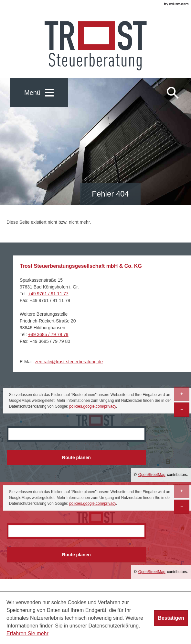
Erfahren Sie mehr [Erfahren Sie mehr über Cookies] (27, 633)
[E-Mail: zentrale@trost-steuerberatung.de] (69, 362)
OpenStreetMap (152, 475)
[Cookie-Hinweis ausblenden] (171, 618)
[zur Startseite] (96, 46)
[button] (39, 93)
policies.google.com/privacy (93, 406)
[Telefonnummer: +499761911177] (48, 294)
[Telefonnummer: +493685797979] (48, 334)
